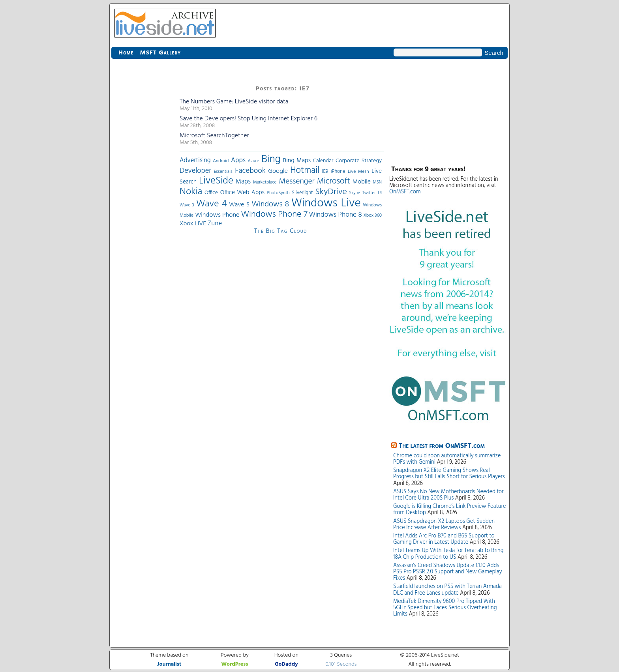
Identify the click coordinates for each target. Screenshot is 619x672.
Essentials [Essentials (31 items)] (223, 172)
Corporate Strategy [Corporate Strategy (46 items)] (359, 161)
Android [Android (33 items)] (221, 161)
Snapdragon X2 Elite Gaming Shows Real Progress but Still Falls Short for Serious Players (449, 474)
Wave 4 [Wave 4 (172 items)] (211, 204)
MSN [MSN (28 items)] (377, 183)
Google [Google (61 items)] (278, 171)
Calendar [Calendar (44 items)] (323, 161)
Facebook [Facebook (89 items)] (250, 171)
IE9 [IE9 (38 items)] (325, 171)
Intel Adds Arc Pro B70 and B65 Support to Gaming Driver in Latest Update (444, 539)
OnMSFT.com (405, 192)
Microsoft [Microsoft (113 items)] (334, 181)
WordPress (234, 664)
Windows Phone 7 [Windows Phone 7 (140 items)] (274, 214)
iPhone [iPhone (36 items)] (338, 172)
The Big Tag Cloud (281, 231)
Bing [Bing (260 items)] (271, 159)
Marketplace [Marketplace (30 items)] (265, 182)
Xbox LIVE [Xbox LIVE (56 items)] (193, 224)
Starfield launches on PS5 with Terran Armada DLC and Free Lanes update (447, 590)
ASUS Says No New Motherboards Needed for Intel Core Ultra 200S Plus (448, 495)
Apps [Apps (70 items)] (238, 160)
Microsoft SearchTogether (214, 136)
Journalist (169, 664)
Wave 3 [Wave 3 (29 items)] (187, 205)
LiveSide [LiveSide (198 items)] (216, 181)
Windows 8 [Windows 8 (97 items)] (271, 204)
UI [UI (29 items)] (380, 193)
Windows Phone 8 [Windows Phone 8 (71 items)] (336, 215)
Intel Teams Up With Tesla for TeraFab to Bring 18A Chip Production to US (448, 554)
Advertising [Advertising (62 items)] (195, 161)
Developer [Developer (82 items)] (195, 171)
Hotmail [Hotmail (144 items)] (305, 170)
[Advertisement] (143, 201)
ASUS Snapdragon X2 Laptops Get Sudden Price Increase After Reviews (444, 525)
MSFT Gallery (160, 53)
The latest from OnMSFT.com (442, 446)
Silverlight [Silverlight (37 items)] (302, 193)
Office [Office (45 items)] (211, 193)
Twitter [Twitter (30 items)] (369, 193)
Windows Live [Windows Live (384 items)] (326, 203)
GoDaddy (286, 664)
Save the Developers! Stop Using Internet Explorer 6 (249, 119)
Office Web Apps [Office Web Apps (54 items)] (242, 193)
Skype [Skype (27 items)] (355, 193)
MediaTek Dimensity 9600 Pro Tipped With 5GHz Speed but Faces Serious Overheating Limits (445, 608)
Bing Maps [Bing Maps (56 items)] (297, 161)
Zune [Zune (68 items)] (215, 224)
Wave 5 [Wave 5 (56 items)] (239, 205)
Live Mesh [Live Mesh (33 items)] (358, 172)
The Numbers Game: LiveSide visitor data (234, 102)
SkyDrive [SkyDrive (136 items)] (331, 192)
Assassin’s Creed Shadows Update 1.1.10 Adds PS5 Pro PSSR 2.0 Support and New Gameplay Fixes (448, 572)
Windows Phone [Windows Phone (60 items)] (217, 215)
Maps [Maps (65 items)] (243, 182)
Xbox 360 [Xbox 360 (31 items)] (373, 215)
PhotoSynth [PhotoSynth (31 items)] (278, 193)
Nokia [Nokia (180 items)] (191, 192)
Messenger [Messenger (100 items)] (296, 182)
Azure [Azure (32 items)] (254, 161)
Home (126, 53)
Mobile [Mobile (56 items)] (362, 182)
